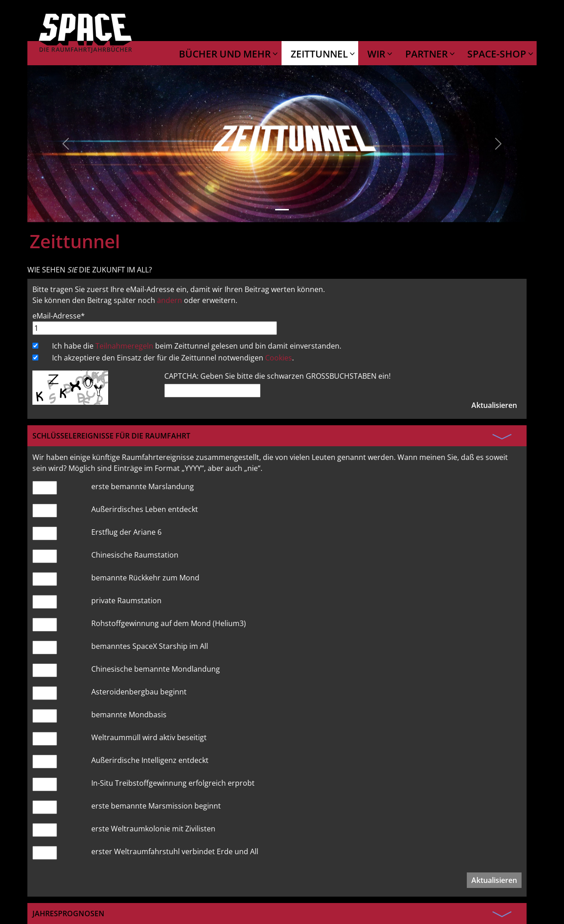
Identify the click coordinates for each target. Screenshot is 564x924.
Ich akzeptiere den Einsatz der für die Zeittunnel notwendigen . (173, 358)
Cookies (279, 358)
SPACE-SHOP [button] (498, 54)
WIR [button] (377, 54)
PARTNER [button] (428, 54)
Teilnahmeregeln (124, 346)
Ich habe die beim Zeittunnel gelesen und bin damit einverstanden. (197, 346)
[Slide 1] (282, 210)
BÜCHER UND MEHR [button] (226, 54)
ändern (170, 300)
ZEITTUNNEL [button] (320, 54)
